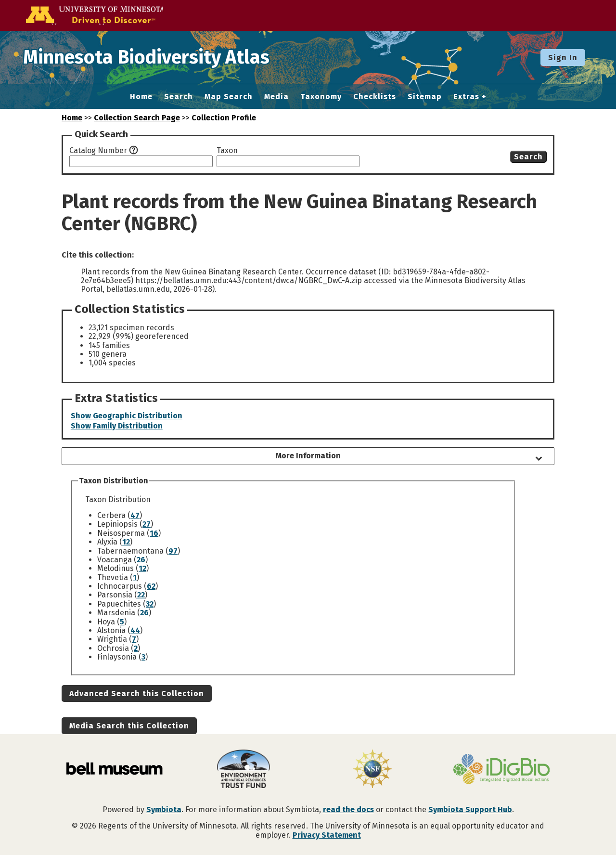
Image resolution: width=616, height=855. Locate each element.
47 (135, 515)
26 (141, 560)
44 (135, 630)
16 (154, 533)
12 (126, 542)
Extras (466, 97)
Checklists (375, 97)
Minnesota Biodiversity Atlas (150, 57)
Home (141, 97)
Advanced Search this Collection (137, 693)
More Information (308, 456)
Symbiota (164, 810)
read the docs (348, 810)
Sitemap (425, 97)
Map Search (229, 97)
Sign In (563, 58)
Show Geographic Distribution (127, 416)
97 (173, 551)
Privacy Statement (327, 835)
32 (150, 604)
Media (276, 97)
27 (147, 524)
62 (151, 586)
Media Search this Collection (129, 726)
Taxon (227, 151)
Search (179, 97)
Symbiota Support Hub (470, 810)
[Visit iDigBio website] (501, 770)
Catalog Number (98, 151)
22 (141, 595)
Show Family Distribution (117, 426)
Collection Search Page (137, 118)
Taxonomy (321, 97)
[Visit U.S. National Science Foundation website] (372, 770)
